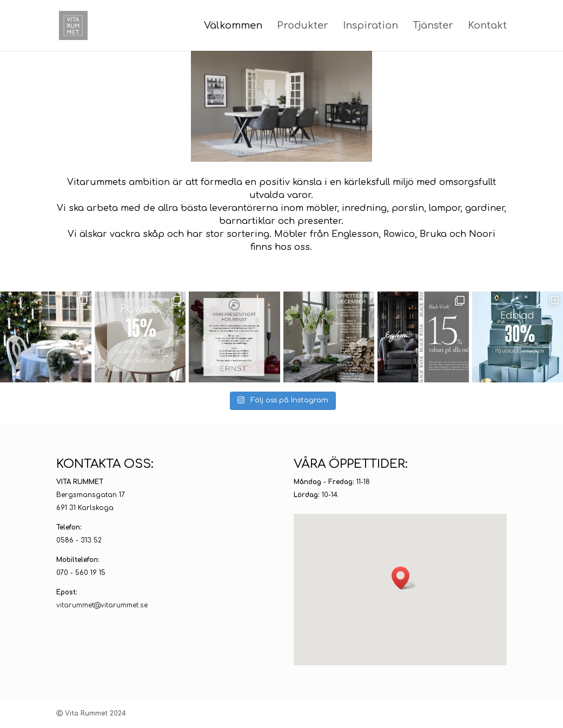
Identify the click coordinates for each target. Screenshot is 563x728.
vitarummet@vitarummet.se (102, 605)
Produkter (303, 26)
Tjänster (433, 26)
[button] (404, 578)
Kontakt (487, 26)
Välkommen (233, 26)
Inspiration (370, 26)
